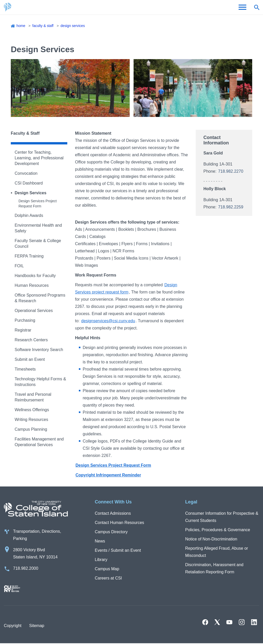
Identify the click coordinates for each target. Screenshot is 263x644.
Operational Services (34, 311)
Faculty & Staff (43, 26)
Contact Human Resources (119, 523)
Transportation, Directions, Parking (37, 535)
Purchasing (25, 320)
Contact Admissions (113, 513)
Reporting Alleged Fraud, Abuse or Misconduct (217, 552)
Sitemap (37, 626)
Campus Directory (111, 532)
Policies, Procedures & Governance (218, 530)
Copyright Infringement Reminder (108, 475)
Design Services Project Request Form (113, 465)
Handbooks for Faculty (35, 276)
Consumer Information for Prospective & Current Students (222, 517)
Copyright (13, 626)
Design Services (74, 26)
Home (21, 26)
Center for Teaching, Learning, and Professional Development (39, 158)
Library (101, 560)
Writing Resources (31, 420)
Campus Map (107, 569)
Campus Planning (31, 429)
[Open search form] (257, 7)
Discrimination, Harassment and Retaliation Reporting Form (214, 568)
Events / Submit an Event (118, 550)
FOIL (19, 266)
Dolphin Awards (29, 215)
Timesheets (25, 369)
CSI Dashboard (29, 183)
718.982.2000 (26, 569)
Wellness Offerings (32, 410)
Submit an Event (30, 359)
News (100, 541)
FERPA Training (29, 256)
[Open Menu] (242, 7)
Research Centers (31, 340)
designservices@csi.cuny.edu (108, 321)
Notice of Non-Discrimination (211, 539)
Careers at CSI (108, 578)
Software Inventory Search (39, 350)
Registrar (23, 330)
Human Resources (32, 285)
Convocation (26, 173)
